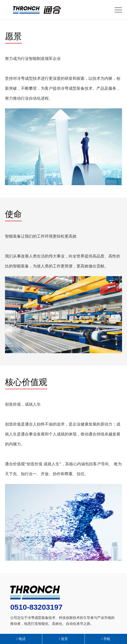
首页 (63, 639)
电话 (21, 639)
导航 (106, 639)
